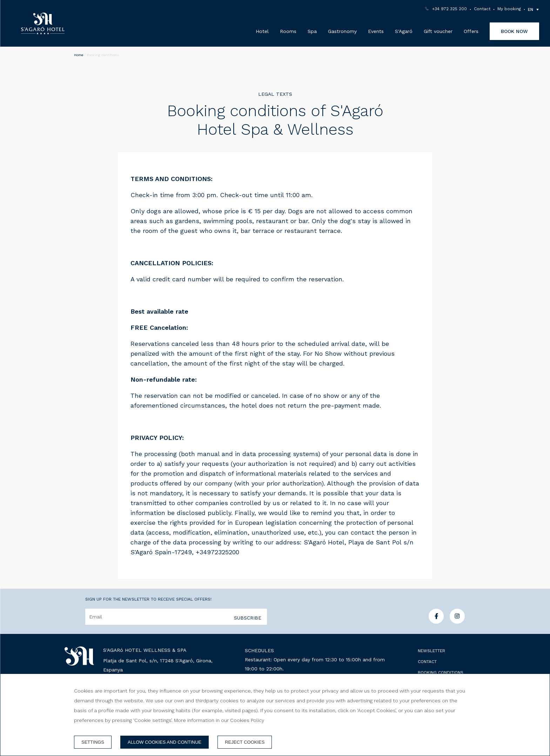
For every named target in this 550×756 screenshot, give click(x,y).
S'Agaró (404, 31)
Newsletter (431, 651)
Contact (482, 9)
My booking (509, 9)
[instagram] (457, 621)
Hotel (262, 31)
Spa (312, 31)
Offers (471, 31)
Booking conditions (441, 673)
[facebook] (436, 621)
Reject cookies (245, 742)
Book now (514, 31)
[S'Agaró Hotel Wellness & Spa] (43, 24)
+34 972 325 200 (450, 9)
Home (79, 55)
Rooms (288, 31)
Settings (93, 742)
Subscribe (248, 618)
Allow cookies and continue (165, 742)
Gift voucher (438, 31)
